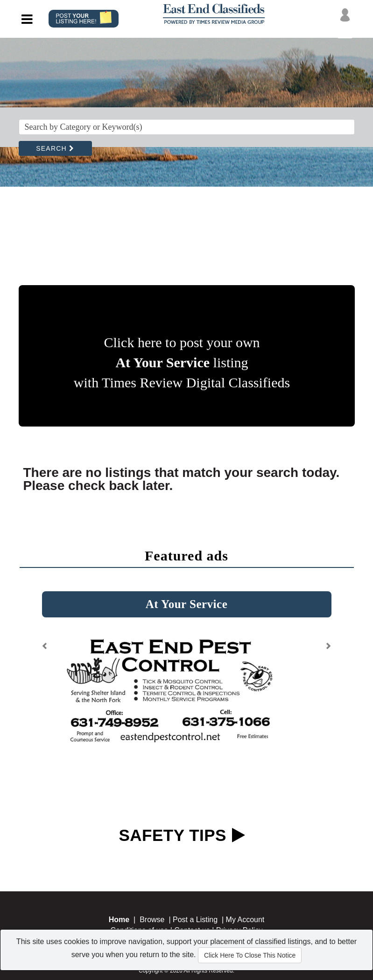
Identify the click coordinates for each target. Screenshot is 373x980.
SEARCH (55, 148)
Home (119, 920)
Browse (152, 920)
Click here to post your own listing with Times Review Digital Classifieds (182, 362)
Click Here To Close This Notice (250, 955)
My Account (245, 920)
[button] (45, 649)
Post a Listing (195, 920)
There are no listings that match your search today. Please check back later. (182, 479)
